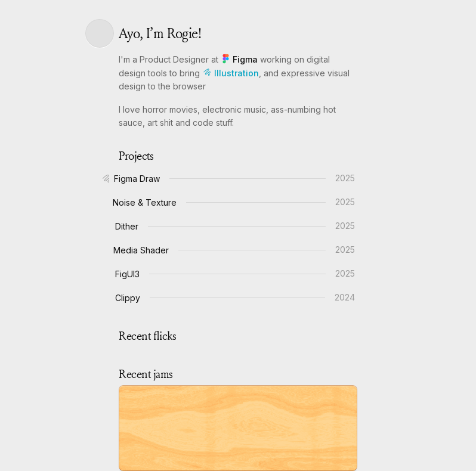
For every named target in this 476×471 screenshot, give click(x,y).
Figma (240, 59)
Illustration (231, 73)
